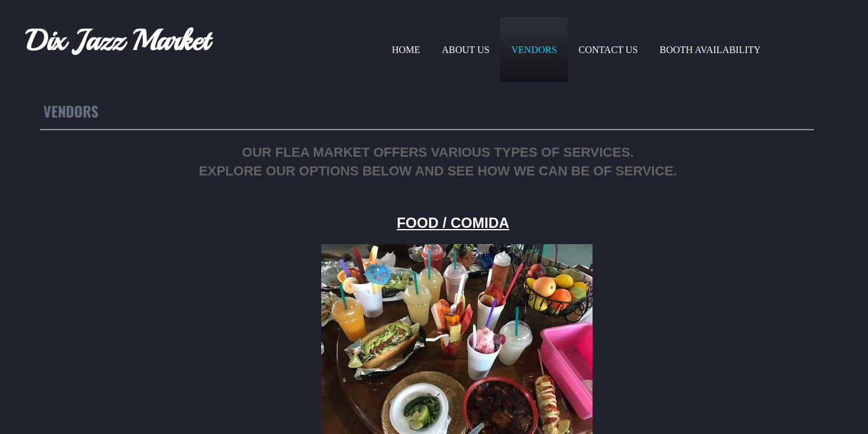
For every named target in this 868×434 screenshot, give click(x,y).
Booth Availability (710, 50)
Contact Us (608, 50)
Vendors (534, 50)
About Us (466, 50)
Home (406, 50)
